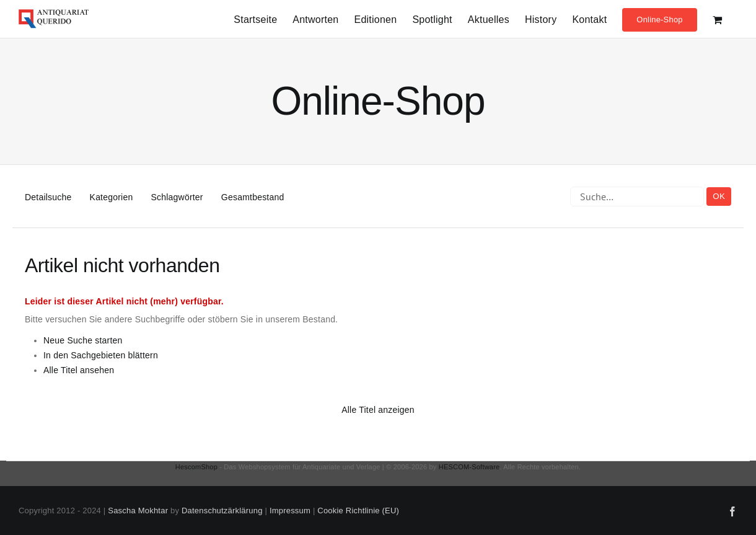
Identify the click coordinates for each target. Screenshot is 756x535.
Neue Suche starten (83, 340)
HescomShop (196, 467)
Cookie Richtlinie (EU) (358, 511)
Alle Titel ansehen (79, 370)
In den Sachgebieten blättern (101, 355)
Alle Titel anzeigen (378, 410)
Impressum (290, 511)
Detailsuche (48, 197)
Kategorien (112, 197)
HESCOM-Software (469, 467)
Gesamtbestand (253, 197)
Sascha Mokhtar (138, 511)
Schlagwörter (177, 197)
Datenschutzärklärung (222, 511)
